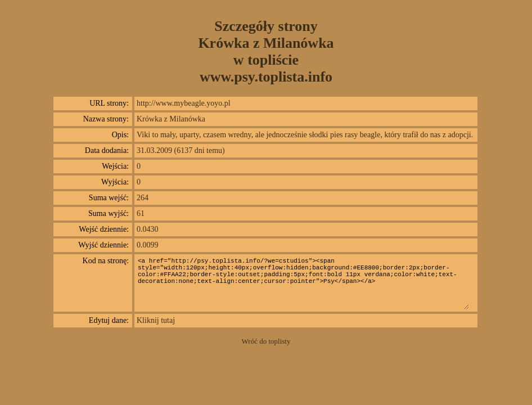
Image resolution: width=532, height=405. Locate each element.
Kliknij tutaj (156, 320)
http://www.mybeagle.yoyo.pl (184, 103)
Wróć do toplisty (266, 341)
